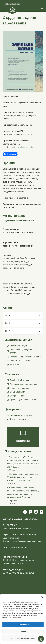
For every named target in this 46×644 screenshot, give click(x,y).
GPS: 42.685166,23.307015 (15, 547)
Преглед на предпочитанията (23, 638)
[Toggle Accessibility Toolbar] (41, 639)
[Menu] (42, 9)
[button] (42, 597)
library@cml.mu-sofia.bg (20, 528)
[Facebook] (25, 512)
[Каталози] (23, 437)
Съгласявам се (23, 625)
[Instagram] (36, 512)
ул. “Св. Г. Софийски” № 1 (21, 535)
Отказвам (23, 631)
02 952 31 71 (13, 525)
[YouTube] (41, 512)
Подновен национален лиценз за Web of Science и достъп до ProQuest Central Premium (23, 477)
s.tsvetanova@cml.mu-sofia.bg (23, 147)
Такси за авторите (18, 419)
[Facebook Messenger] (30, 512)
